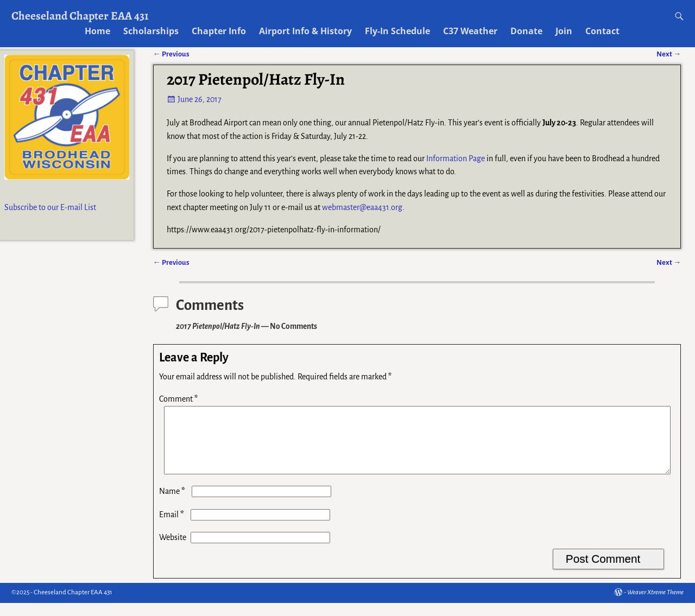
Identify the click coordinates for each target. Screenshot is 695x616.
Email (173, 528)
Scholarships (151, 31)
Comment (179, 399)
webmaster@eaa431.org (362, 207)
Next (669, 262)
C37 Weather (470, 31)
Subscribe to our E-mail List (50, 207)
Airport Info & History (305, 31)
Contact (602, 31)
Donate (526, 31)
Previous (171, 262)
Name (173, 504)
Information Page (456, 158)
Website (173, 550)
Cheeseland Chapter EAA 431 (80, 15)
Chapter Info (219, 31)
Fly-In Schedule (397, 31)
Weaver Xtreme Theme (655, 605)
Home (97, 31)
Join (564, 31)
